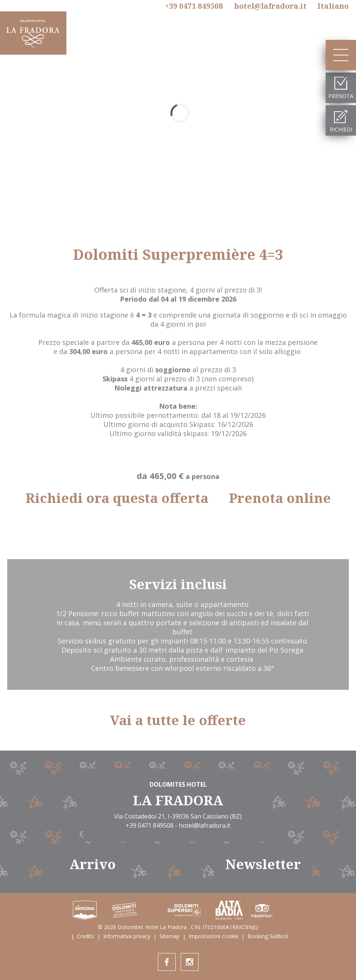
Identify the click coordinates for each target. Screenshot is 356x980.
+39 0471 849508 (194, 6)
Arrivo (93, 864)
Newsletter (263, 864)
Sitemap (169, 936)
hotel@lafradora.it (270, 6)
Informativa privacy (127, 936)
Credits (86, 936)
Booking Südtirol (268, 936)
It (333, 6)
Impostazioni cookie (213, 936)
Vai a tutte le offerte (178, 720)
